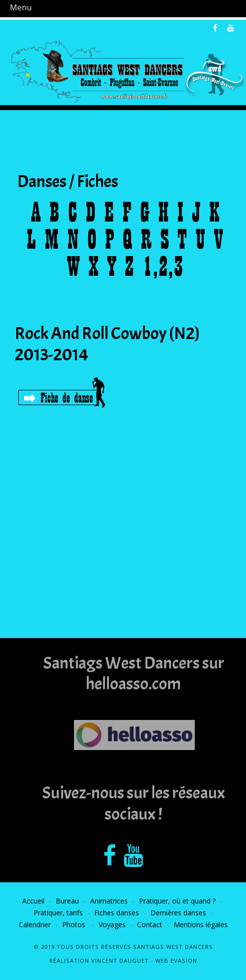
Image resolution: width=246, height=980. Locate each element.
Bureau (67, 901)
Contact (150, 924)
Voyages (112, 924)
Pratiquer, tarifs (58, 913)
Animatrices (109, 901)
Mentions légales (201, 924)
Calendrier (35, 924)
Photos (75, 924)
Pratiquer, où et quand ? (177, 901)
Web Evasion (176, 961)
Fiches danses (117, 913)
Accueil (33, 901)
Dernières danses (178, 913)
